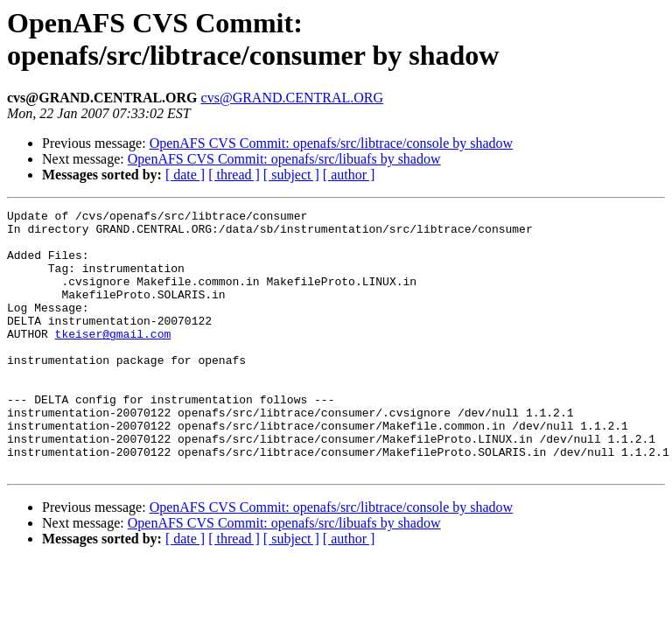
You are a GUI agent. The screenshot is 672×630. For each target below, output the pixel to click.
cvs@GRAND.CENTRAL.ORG (293, 98)
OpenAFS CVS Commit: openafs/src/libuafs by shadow (284, 159)
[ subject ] (291, 175)
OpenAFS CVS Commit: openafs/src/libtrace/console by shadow (332, 143)
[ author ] (349, 175)
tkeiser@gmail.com (113, 360)
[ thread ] (234, 175)
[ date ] (185, 175)
